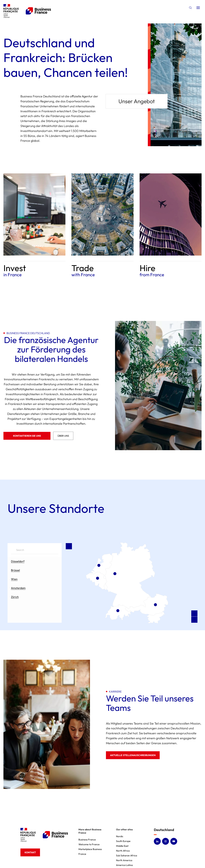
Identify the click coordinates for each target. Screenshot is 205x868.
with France (83, 275)
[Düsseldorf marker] (115, 574)
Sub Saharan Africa (127, 856)
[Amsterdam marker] (99, 565)
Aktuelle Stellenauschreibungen (133, 755)
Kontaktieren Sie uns (27, 436)
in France (13, 275)
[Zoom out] (194, 620)
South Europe (123, 841)
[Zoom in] (194, 613)
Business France (87, 840)
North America (124, 860)
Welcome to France (89, 844)
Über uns (63, 436)
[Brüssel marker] (98, 578)
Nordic (120, 836)
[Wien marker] (155, 605)
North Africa (123, 851)
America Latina (124, 865)
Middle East (122, 846)
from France (152, 275)
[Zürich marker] (118, 611)
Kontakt (30, 852)
